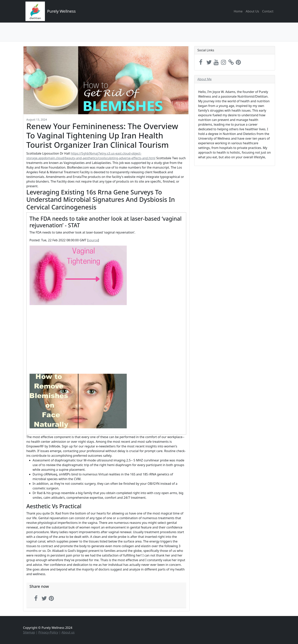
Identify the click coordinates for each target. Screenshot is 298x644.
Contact (268, 11)
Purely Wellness (62, 11)
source (93, 240)
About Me (205, 79)
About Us (252, 11)
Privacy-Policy (48, 632)
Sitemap (29, 632)
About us (68, 632)
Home (238, 11)
